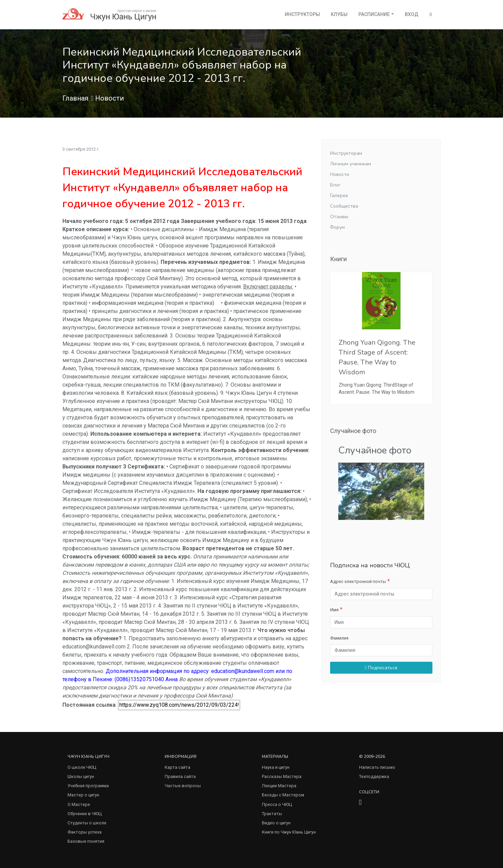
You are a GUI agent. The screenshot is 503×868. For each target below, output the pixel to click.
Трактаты (272, 814)
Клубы (339, 14)
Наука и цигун (276, 767)
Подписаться (381, 668)
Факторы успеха (85, 832)
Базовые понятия (86, 841)
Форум (337, 227)
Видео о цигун (276, 823)
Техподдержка (374, 776)
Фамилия (339, 638)
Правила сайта (180, 776)
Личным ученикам (351, 164)
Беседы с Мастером (283, 795)
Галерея (339, 196)
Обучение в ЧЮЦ (85, 814)
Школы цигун (81, 776)
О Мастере (79, 804)
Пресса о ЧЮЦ (277, 804)
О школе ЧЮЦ (82, 767)
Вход (412, 14)
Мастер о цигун (83, 795)
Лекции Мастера (279, 786)
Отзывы (339, 217)
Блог (335, 185)
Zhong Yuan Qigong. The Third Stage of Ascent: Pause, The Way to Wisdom (377, 357)
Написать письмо (377, 767)
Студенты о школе (87, 823)
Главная (75, 98)
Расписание (374, 14)
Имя (334, 610)
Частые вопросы (183, 786)
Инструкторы (302, 14)
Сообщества (344, 206)
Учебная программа (88, 786)
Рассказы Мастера (282, 776)
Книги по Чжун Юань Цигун (289, 832)
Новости (109, 98)
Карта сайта (177, 767)
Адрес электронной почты (358, 581)
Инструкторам (346, 153)
